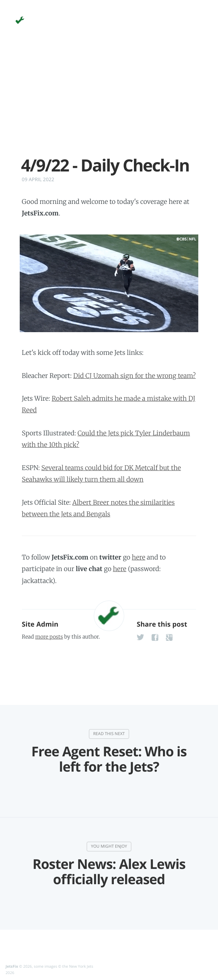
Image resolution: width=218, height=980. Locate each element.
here (138, 557)
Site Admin (40, 624)
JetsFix (12, 966)
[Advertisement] (109, 104)
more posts (49, 637)
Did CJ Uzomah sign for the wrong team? (134, 376)
